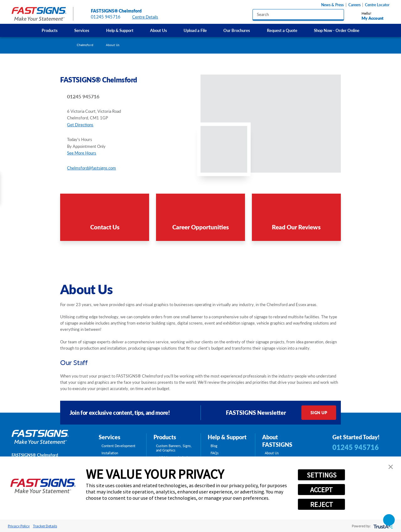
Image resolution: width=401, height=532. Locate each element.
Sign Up (319, 412)
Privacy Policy (19, 526)
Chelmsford (85, 45)
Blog (214, 446)
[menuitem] (49, 30)
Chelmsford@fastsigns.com (91, 168)
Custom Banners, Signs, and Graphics (174, 448)
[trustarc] (383, 526)
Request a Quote (282, 30)
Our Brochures (237, 30)
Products (50, 30)
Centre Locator (377, 5)
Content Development (118, 446)
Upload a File (195, 30)
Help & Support (120, 30)
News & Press (332, 5)
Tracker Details (45, 526)
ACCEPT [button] (321, 490)
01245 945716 (106, 17)
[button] (391, 467)
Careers (354, 5)
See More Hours (82, 153)
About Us (159, 30)
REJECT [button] (322, 504)
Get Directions (80, 125)
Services (82, 30)
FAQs (215, 453)
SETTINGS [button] (322, 475)
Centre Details (148, 17)
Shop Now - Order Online (337, 30)
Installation (110, 453)
